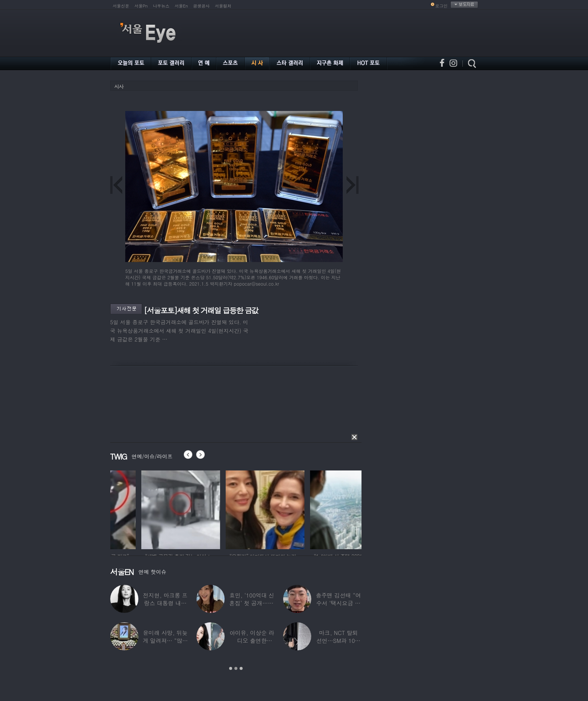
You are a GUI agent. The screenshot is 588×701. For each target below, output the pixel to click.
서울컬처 (223, 6)
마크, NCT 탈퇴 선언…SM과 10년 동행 (338, 640)
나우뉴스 (161, 6)
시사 (119, 86)
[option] (150, 509)
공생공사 (201, 6)
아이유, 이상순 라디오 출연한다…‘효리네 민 (251, 640)
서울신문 (121, 6)
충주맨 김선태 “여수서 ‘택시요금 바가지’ (338, 603)
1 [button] (231, 668)
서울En (181, 6)
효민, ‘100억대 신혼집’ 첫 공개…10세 (252, 603)
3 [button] (241, 668)
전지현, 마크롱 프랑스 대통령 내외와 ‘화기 (165, 603)
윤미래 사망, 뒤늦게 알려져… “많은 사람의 (165, 640)
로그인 (442, 6)
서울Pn (141, 6)
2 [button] (236, 668)
